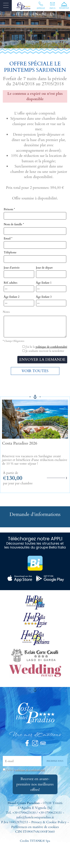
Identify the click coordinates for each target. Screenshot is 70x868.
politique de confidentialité (51, 347)
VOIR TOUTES (35, 371)
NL (45, 14)
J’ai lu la (25, 770)
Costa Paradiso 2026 (20, 443)
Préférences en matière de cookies (35, 827)
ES (52, 14)
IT (18, 14)
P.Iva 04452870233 (15, 822)
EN (35, 14)
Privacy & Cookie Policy (49, 822)
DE (26, 14)
